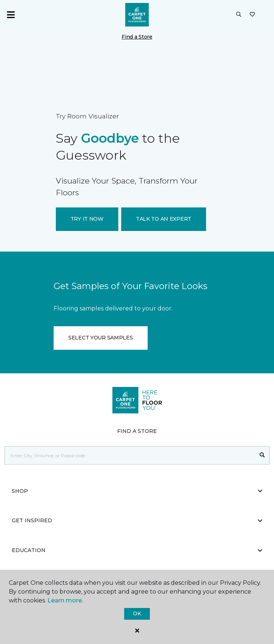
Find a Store (137, 37)
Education (137, 550)
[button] (239, 15)
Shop (137, 491)
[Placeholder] (130, 455)
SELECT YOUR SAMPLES (101, 338)
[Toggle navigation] (11, 15)
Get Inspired (137, 520)
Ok (137, 613)
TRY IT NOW (87, 219)
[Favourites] (252, 15)
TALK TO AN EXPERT (164, 219)
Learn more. (65, 600)
